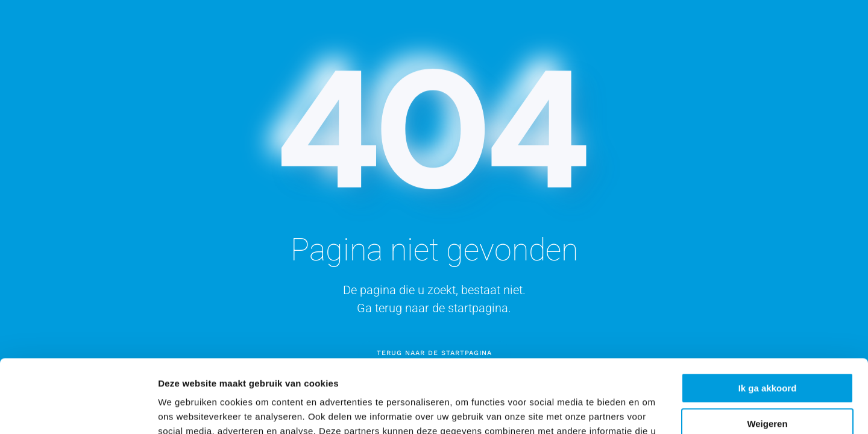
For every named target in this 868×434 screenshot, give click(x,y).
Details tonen (187, 410)
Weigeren (767, 355)
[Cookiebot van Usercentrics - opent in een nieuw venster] (78, 410)
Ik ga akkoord (768, 320)
